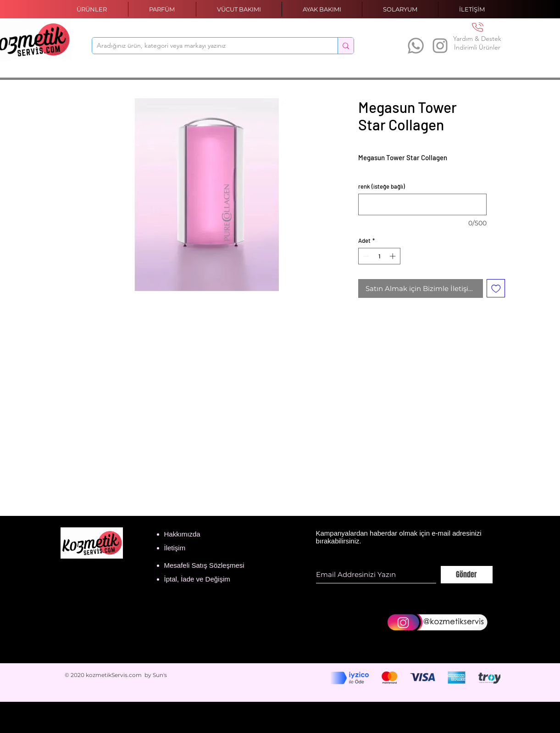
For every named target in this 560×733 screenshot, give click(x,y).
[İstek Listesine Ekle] (496, 288)
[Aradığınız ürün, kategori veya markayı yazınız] (208, 46)
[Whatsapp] (416, 46)
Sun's (160, 675)
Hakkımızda (182, 534)
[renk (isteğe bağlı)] (422, 204)
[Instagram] (440, 46)
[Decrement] (365, 256)
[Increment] (394, 256)
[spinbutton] (379, 256)
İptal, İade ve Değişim (197, 579)
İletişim (175, 548)
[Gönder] (467, 575)
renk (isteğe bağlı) (382, 186)
